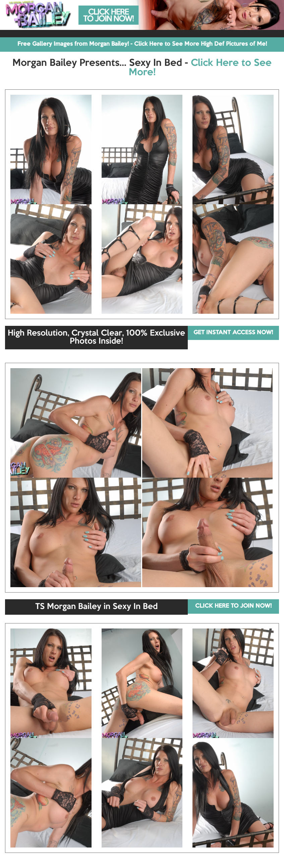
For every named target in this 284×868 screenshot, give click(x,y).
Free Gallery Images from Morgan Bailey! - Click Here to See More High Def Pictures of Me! (142, 44)
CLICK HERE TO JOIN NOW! (233, 606)
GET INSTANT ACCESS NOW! (233, 333)
